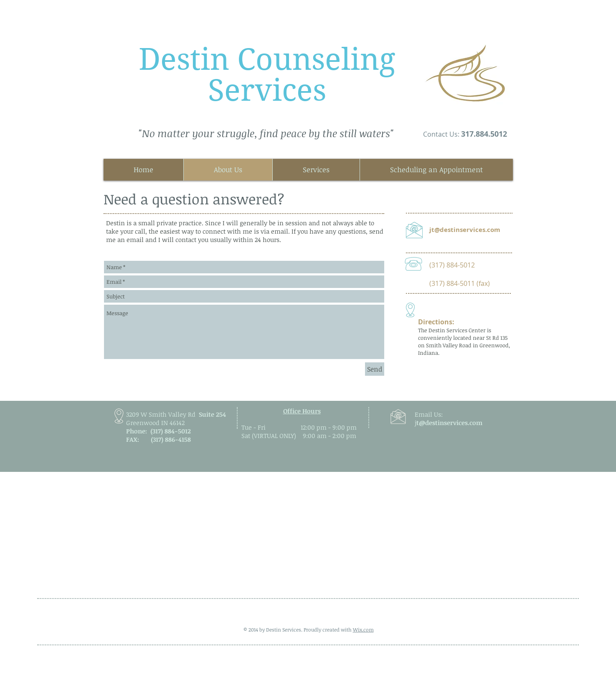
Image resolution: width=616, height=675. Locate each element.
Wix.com (363, 629)
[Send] (375, 369)
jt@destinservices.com (465, 230)
